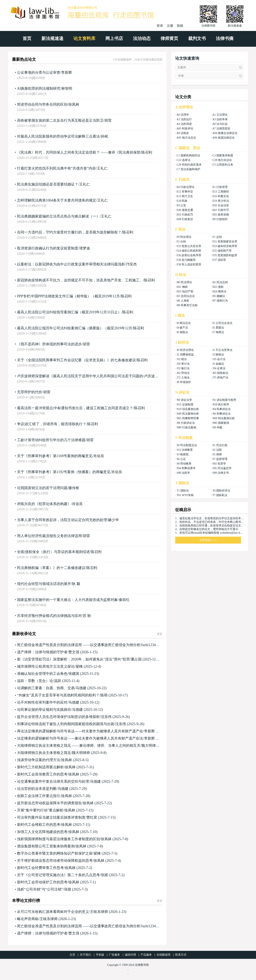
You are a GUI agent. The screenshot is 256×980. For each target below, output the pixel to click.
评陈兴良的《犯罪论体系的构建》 (44, 504)
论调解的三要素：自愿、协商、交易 (46, 688)
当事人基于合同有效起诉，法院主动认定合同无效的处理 (62, 520)
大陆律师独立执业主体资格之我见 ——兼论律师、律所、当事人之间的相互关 (79, 746)
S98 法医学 (183, 473)
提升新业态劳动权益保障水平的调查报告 (49, 803)
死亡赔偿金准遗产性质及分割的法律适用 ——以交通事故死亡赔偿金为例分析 (79, 645)
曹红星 (92, 817)
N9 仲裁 (217, 427)
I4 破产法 (182, 328)
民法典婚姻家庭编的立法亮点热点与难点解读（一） (58, 216)
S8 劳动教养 (184, 464)
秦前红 (124, 600)
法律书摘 (225, 38)
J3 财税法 (218, 355)
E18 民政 (182, 201)
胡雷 (108, 120)
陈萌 (104, 695)
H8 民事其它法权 (187, 305)
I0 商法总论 (184, 323)
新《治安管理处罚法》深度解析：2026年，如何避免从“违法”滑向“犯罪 (73, 659)
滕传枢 (74, 488)
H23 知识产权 (185, 291)
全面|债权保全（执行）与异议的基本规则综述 (53, 552)
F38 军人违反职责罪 (189, 265)
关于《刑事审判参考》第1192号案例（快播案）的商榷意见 (64, 472)
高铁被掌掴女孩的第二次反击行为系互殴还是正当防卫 (60, 120)
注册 (170, 26)
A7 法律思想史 (221, 129)
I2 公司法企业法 (222, 323)
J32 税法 (182, 359)
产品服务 (146, 955)
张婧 (104, 875)
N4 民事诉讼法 (221, 409)
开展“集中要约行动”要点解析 (40, 810)
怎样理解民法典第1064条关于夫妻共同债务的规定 (57, 200)
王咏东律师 (99, 912)
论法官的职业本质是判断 (37, 789)
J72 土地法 (183, 378)
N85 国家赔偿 (221, 423)
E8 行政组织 (220, 219)
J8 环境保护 (184, 382)
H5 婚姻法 (219, 296)
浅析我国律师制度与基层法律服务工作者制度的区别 (58, 839)
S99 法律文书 (220, 473)
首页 (27, 38)
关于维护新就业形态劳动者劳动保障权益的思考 (55, 861)
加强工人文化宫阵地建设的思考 (42, 832)
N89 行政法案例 (186, 427)
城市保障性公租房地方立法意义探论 (46, 666)
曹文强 (74, 652)
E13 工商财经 (221, 192)
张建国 (74, 674)
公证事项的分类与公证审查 (39, 72)
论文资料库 (84, 38)
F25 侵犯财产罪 (222, 251)
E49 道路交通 (185, 210)
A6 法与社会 (220, 124)
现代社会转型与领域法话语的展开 (44, 584)
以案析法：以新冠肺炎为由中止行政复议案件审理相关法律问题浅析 (71, 264)
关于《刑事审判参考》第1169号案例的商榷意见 (55, 456)
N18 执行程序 (221, 405)
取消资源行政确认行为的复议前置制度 (48, 248)
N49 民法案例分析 (188, 414)
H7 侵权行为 (220, 301)
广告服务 (114, 955)
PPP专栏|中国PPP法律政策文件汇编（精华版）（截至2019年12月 (68, 296)
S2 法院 (217, 450)
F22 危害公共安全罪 (189, 246)
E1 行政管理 (220, 187)
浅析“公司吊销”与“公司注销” (40, 889)
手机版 (100, 955)
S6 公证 (181, 459)
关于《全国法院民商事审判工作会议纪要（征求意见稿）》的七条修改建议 (76, 360)
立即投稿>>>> (208, 540)
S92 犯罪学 (219, 464)
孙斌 (104, 136)
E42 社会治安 (221, 205)
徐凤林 (74, 104)
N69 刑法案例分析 (224, 418)
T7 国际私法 (220, 495)
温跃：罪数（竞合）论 (35, 681)
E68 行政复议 (185, 219)
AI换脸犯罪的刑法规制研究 (39, 88)
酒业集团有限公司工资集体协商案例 (46, 846)
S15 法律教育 (185, 450)
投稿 (180, 26)
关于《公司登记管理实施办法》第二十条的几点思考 (58, 875)
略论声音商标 (28, 919)
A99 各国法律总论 (224, 138)
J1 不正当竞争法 (222, 350)
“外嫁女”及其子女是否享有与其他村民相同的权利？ (58, 695)
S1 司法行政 (220, 445)
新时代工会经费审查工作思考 (40, 868)
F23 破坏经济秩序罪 (225, 246)
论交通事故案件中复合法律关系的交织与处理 (53, 781)
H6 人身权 (183, 301)
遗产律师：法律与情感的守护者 (42, 652)
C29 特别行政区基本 (189, 165)
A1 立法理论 (220, 115)
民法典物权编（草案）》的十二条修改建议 (51, 568)
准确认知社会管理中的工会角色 (42, 674)
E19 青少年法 (221, 201)
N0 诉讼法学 (184, 400)
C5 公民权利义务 (223, 165)
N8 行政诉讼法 (186, 423)
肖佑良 (99, 456)
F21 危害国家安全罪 (225, 242)
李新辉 (67, 72)
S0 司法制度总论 (187, 445)
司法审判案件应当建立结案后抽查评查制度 (51, 817)
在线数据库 (164, 955)
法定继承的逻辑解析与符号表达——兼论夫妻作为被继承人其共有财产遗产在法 (80, 738)
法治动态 (142, 38)
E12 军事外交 (185, 192)
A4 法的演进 (184, 124)
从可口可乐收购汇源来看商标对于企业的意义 (53, 912)
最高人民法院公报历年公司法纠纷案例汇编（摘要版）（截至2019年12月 (75, 328)
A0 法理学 (183, 115)
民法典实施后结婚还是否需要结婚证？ (48, 184)
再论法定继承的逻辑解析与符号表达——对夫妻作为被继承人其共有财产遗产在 (80, 731)
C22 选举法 (183, 160)
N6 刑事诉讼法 (221, 414)
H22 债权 (218, 287)
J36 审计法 (183, 364)
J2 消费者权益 (185, 355)
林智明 (67, 88)
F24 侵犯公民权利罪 (189, 251)
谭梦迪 (85, 248)
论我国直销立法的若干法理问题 (42, 488)
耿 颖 (76, 584)
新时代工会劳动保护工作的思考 (42, 882)
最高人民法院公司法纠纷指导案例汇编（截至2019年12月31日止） (69, 312)
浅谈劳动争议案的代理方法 (39, 760)
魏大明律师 (150, 746)
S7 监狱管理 (220, 459)
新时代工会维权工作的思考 (39, 825)
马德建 (81, 688)
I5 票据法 (218, 328)
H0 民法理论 (184, 282)
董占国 (136, 659)
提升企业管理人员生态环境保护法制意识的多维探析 (58, 717)
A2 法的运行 (184, 119)
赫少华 (113, 520)
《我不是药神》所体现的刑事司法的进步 (49, 344)
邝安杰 (131, 264)
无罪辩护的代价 (30, 392)
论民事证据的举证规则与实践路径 (44, 710)
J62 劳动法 (183, 373)
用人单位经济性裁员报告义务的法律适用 (49, 536)
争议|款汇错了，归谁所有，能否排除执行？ (52, 424)
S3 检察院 (183, 454)
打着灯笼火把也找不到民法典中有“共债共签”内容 (56, 168)
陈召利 (147, 152)
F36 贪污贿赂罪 (186, 260)
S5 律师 (217, 454)
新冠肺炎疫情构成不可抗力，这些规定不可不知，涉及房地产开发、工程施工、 (80, 280)
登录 (160, 26)
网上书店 (114, 38)
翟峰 (79, 666)
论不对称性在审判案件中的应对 (42, 702)
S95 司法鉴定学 (222, 468)
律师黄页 (169, 38)
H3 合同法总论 (186, 296)
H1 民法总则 (220, 282)
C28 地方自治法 (222, 160)
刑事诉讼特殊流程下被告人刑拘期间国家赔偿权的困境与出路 (66, 724)
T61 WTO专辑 (185, 495)
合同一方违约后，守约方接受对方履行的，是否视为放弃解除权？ (69, 232)
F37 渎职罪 (219, 260)
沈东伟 (106, 717)
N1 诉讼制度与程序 (224, 400)
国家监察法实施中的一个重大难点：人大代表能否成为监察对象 (67, 600)
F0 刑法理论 (184, 237)
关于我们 (85, 955)
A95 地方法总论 (186, 138)
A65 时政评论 (185, 129)
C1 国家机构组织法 (188, 155)
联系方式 (181, 955)
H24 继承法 (219, 291)
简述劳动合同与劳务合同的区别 (42, 104)
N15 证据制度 (185, 405)
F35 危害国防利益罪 (225, 255)
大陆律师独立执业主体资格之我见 (44, 753)
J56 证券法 (219, 368)
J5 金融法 (218, 364)
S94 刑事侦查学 (186, 468)
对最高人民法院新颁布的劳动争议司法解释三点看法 (58, 136)
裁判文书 (197, 38)
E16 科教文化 (221, 196)
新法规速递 (52, 38)
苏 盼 (87, 616)
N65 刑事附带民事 (188, 418)
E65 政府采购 (221, 215)
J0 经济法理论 (185, 350)
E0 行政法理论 (185, 187)
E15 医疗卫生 (185, 196)
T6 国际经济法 (221, 491)
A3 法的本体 (220, 119)
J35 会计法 (219, 359)
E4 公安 (181, 205)
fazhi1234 (149, 645)
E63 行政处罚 (185, 215)
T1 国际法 (183, 491)
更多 (160, 634)
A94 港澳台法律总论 (225, 133)
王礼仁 (102, 168)
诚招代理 (130, 955)
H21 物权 (182, 287)
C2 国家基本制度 (223, 155)
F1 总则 (217, 237)
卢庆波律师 (153, 376)
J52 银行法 (183, 368)
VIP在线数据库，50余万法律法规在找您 (138, 60)
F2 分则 (181, 242)
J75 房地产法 (220, 378)
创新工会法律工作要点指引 (39, 796)
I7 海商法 (218, 332)
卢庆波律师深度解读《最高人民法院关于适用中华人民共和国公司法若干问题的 (80, 376)
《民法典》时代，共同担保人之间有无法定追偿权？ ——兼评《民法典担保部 (79, 152)
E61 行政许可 (221, 210)
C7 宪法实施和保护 (188, 169)
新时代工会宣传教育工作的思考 (42, 774)
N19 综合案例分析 (188, 409)
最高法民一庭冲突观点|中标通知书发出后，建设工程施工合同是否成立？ (75, 408)
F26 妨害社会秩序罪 (189, 255)
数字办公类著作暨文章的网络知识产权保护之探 (55, 853)
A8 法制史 (183, 133)
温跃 (58, 681)
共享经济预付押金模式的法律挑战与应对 (49, 616)
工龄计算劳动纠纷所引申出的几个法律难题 (51, 440)
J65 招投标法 (220, 373)
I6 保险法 (182, 332)
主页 (72, 955)
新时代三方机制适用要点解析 (40, 767)
